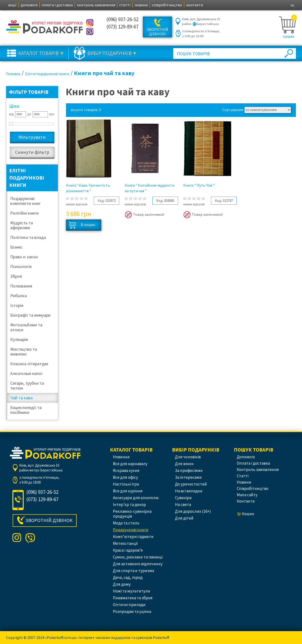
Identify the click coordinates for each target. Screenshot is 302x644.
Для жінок (184, 464)
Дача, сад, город (128, 577)
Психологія (21, 266)
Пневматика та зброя (133, 598)
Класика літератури (29, 364)
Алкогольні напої (26, 373)
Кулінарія (19, 339)
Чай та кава (21, 398)
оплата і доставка (57, 5)
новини (141, 5)
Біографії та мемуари (30, 315)
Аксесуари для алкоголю (136, 498)
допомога (29, 5)
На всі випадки (189, 491)
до (29, 114)
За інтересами (188, 477)
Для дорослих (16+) (193, 511)
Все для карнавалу (130, 464)
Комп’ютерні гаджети (133, 537)
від (12, 114)
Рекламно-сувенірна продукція (132, 514)
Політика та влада (28, 237)
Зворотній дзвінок (157, 32)
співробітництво (167, 5)
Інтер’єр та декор (129, 505)
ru (292, 5)
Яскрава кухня (126, 470)
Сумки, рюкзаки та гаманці (138, 557)
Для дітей (184, 518)
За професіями (189, 470)
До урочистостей (191, 484)
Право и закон (24, 257)
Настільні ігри (126, 484)
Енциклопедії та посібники (26, 410)
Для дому (122, 584)
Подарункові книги (131, 530)
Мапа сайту (247, 495)
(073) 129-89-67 (122, 27)
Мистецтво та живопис (24, 352)
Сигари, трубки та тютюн (27, 386)
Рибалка (18, 296)
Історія (17, 305)
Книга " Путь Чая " (199, 185)
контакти (195, 5)
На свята (183, 505)
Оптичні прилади (129, 605)
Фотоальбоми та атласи (26, 327)
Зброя (16, 276)
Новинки (121, 457)
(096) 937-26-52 (122, 19)
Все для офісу (125, 477)
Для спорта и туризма (133, 571)
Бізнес (16, 247)
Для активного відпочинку (138, 564)
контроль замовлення (96, 5)
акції (12, 5)
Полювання (21, 286)
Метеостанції (125, 543)
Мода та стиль (126, 523)
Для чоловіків (188, 457)
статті (125, 5)
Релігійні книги (24, 213)
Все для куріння (128, 491)
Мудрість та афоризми (22, 225)
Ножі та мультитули (132, 591)
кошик (289, 36)
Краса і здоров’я (128, 550)
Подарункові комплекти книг (25, 201)
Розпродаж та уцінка (132, 611)
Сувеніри (183, 498)
